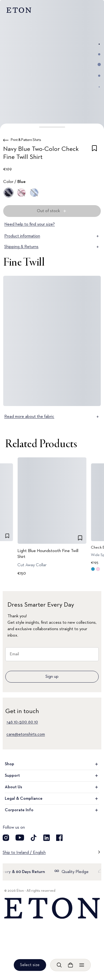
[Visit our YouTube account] (20, 838)
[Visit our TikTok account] (34, 838)
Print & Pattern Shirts (26, 140)
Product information (52, 236)
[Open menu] (82, 965)
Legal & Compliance (52, 799)
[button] (52, 127)
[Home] (52, 908)
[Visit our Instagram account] (6, 838)
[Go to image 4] (99, 76)
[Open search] (59, 965)
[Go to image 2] (99, 54)
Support (52, 776)
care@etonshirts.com (26, 734)
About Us (52, 787)
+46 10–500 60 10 (22, 722)
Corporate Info (52, 810)
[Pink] (21, 193)
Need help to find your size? (30, 224)
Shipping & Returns (52, 247)
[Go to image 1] (99, 44)
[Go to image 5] (99, 87)
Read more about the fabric (52, 417)
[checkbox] (94, 154)
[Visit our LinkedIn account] (47, 838)
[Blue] (9, 193)
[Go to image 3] (99, 64)
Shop (52, 764)
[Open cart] (70, 965)
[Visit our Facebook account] (59, 838)
